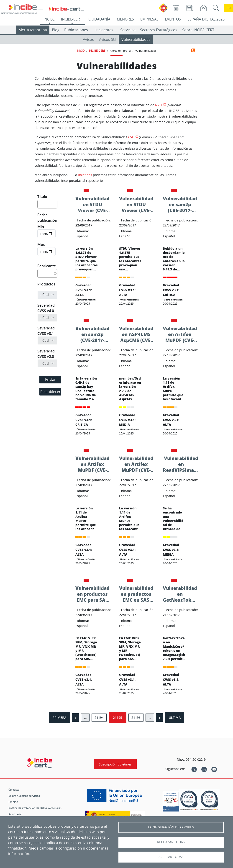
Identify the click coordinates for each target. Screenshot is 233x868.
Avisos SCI (108, 39)
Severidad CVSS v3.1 (46, 331)
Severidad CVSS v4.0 (46, 308)
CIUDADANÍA (99, 19)
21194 (99, 718)
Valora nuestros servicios (24, 796)
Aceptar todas (171, 857)
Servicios (128, 30)
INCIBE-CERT (72, 19)
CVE (131, 137)
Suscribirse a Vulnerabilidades (193, 50)
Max (41, 244)
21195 (118, 718)
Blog (56, 30)
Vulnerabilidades (136, 39)
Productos (46, 284)
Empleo (13, 802)
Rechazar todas (171, 842)
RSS (71, 175)
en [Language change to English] (228, 8)
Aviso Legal (15, 814)
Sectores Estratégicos (159, 30)
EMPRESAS (149, 19)
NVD (158, 105)
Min (41, 227)
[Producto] (47, 295)
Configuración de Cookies (171, 827)
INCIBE (49, 19)
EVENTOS (173, 19)
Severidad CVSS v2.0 (46, 354)
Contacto (14, 790)
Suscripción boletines (115, 764)
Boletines (85, 175)
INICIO (81, 51)
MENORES (125, 19)
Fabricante (47, 266)
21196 (136, 718)
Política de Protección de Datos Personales (35, 808)
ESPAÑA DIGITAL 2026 (206, 19)
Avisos (88, 39)
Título (42, 197)
